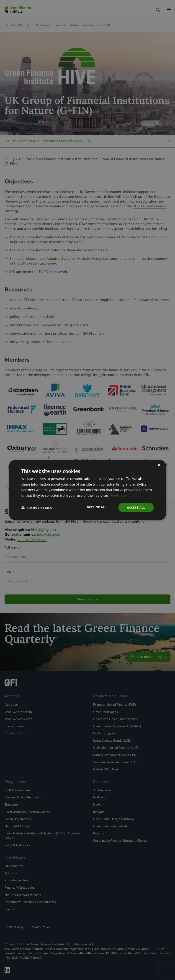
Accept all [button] (135, 507)
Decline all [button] (95, 507)
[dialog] (87, 490)
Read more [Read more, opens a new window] (119, 495)
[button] (36, 507)
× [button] (159, 465)
